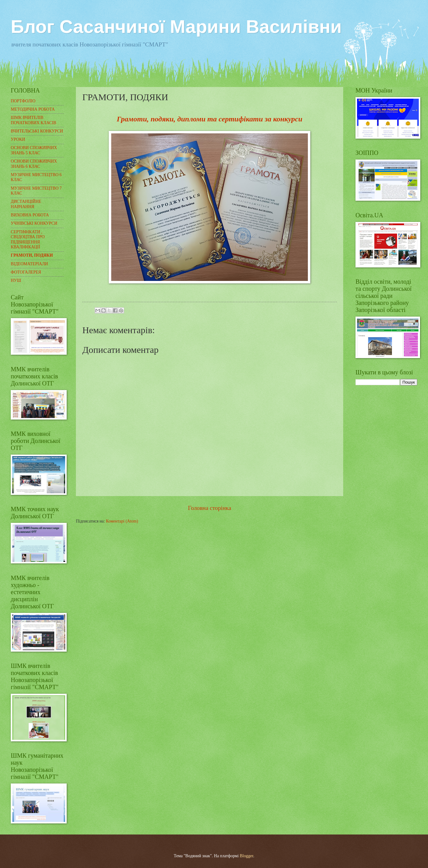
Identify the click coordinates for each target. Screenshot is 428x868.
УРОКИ (18, 139)
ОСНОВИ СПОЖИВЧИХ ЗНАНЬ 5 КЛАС (34, 150)
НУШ (16, 280)
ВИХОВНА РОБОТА (30, 215)
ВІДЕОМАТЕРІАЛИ (29, 264)
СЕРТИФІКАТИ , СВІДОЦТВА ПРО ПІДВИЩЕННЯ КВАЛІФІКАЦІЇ (28, 240)
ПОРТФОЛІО (23, 101)
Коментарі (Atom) (122, 521)
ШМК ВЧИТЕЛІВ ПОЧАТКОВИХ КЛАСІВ (33, 120)
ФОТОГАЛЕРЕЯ (26, 272)
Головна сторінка (210, 508)
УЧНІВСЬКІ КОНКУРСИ (34, 223)
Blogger (246, 856)
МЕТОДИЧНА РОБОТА (33, 109)
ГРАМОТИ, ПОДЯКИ (32, 255)
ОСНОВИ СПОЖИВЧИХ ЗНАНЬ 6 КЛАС (34, 164)
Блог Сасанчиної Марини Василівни (176, 27)
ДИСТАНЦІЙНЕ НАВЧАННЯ (26, 204)
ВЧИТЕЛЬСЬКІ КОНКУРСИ (37, 131)
